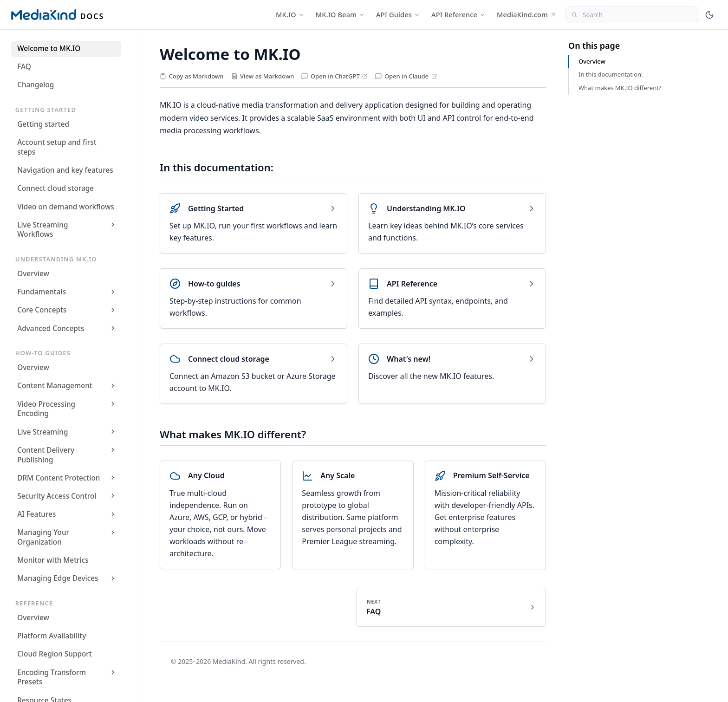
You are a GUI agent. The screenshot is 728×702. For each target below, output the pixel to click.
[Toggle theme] (709, 15)
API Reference (458, 14)
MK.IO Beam (340, 14)
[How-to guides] (253, 299)
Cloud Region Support (55, 654)
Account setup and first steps (57, 147)
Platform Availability (52, 636)
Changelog (36, 85)
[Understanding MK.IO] (452, 223)
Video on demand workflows (66, 207)
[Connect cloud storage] (253, 374)
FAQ (24, 67)
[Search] (632, 15)
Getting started (43, 124)
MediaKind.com (526, 14)
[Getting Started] (253, 223)
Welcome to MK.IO (49, 49)
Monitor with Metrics (53, 560)
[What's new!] (452, 374)
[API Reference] (452, 299)
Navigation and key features (65, 170)
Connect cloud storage (55, 188)
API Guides (398, 14)
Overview (33, 274)
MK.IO (290, 14)
